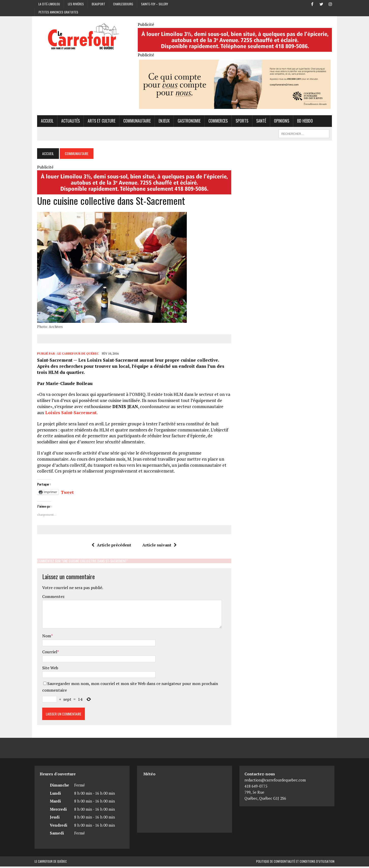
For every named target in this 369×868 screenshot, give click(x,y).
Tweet (65, 493)
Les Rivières (76, 4)
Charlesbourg (123, 4)
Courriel (47, 654)
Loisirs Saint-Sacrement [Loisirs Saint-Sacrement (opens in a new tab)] (60, 414)
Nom (44, 638)
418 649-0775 (256, 788)
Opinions (279, 122)
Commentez (51, 598)
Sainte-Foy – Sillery (155, 4)
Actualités (68, 122)
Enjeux (162, 122)
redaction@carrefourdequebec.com (275, 782)
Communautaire (134, 122)
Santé (259, 122)
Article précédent (111, 547)
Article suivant (159, 547)
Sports (239, 122)
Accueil (45, 122)
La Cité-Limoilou (49, 4)
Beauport (98, 4)
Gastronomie (187, 122)
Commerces (216, 122)
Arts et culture (99, 122)
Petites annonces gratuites (58, 12)
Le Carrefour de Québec (75, 355)
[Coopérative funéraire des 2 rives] (236, 107)
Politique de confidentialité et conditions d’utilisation (295, 863)
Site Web (48, 669)
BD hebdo (302, 122)
